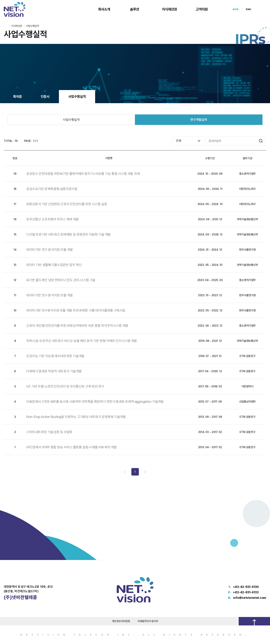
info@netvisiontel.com (250, 598)
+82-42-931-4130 (246, 587)
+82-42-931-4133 (246, 592)
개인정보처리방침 (121, 621)
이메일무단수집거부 (148, 621)
